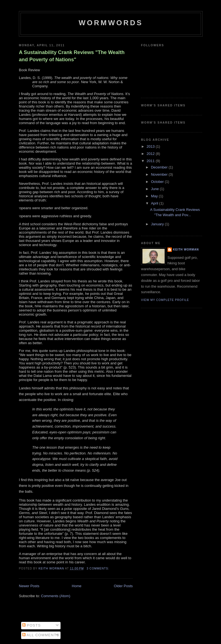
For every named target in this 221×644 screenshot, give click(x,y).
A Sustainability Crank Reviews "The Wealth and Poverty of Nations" (72, 56)
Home (77, 586)
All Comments (41, 635)
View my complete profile (165, 300)
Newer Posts (29, 586)
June (155, 189)
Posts (32, 625)
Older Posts (123, 586)
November (160, 174)
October (158, 182)
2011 (151, 161)
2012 (151, 154)
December (160, 167)
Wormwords (111, 23)
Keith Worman (186, 250)
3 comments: (98, 568)
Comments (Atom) (56, 596)
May (155, 196)
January (158, 224)
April (155, 203)
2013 (151, 146)
